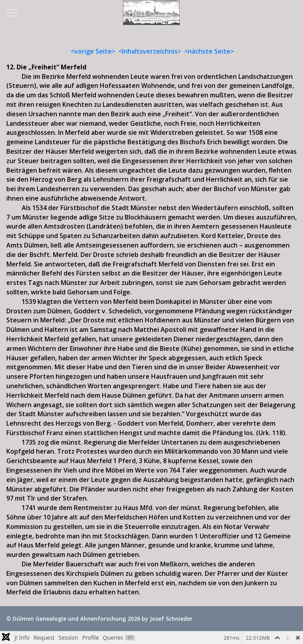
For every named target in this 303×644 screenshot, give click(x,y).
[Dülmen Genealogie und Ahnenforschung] (151, 13)
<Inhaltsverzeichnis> (150, 51)
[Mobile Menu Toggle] (12, 13)
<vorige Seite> (93, 51)
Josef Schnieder (171, 619)
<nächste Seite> (209, 51)
